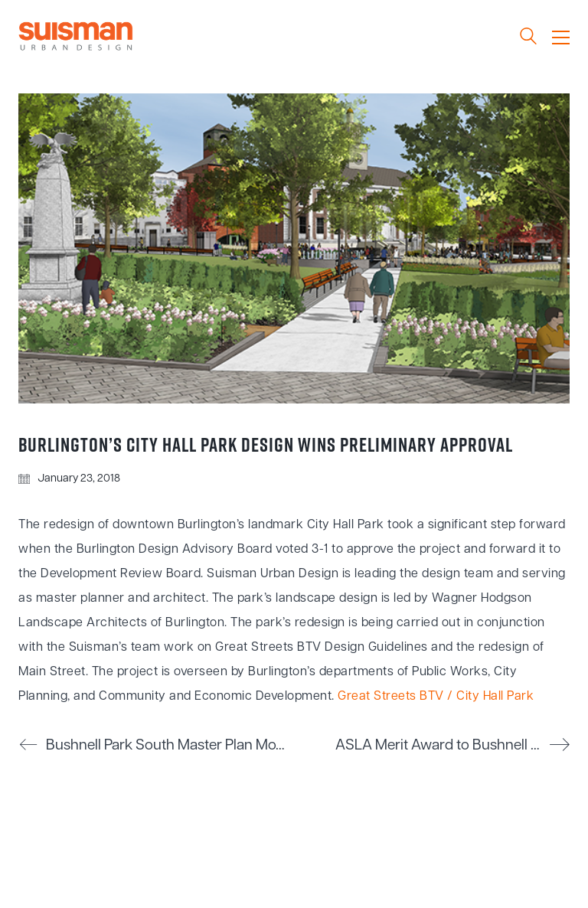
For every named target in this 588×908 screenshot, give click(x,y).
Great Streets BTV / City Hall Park (436, 697)
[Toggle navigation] (561, 38)
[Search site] (528, 39)
